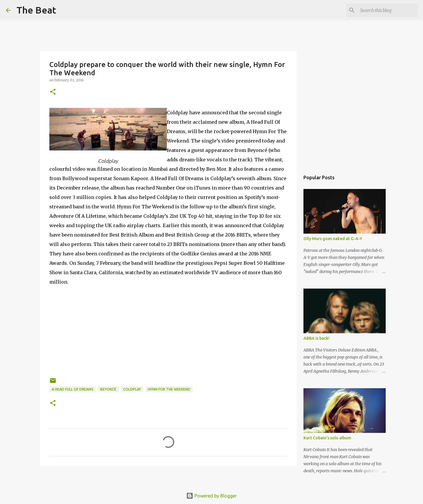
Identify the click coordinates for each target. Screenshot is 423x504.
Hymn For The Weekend (169, 389)
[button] (53, 92)
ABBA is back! (317, 338)
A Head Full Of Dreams (73, 389)
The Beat (36, 10)
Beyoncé (108, 389)
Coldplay (132, 389)
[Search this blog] (387, 10)
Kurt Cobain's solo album (327, 438)
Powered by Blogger (211, 496)
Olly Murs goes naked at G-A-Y (333, 239)
